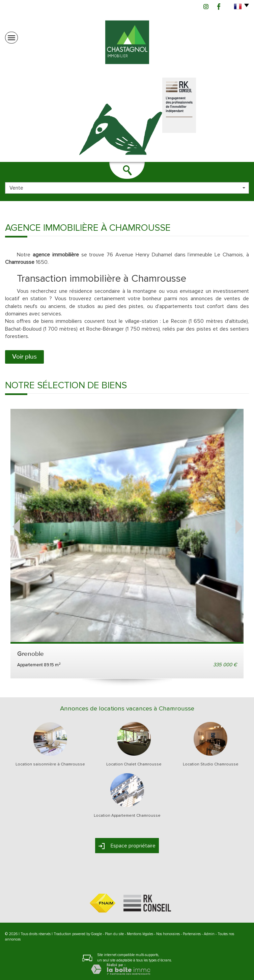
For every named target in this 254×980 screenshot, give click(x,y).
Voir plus (24, 357)
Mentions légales (140, 934)
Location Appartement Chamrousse (127, 816)
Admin (209, 934)
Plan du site (114, 934)
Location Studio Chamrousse (211, 764)
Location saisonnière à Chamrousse (50, 764)
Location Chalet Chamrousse (134, 764)
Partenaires (192, 934)
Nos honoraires (168, 934)
